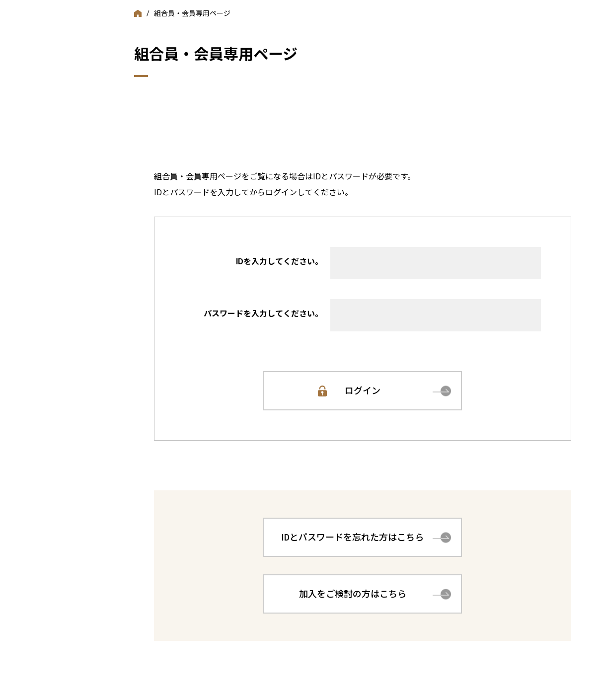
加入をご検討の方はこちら (353, 594)
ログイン (363, 391)
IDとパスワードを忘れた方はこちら (353, 537)
